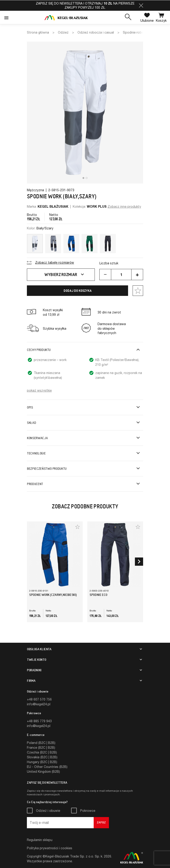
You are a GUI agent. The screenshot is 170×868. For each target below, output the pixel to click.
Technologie (36, 453)
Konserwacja (37, 438)
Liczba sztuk (109, 263)
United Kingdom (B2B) (43, 771)
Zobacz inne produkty (124, 206)
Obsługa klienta (39, 649)
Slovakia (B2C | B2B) (42, 757)
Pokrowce (88, 811)
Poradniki (34, 670)
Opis (30, 407)
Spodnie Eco (98, 595)
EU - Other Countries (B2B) (47, 767)
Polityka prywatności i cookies (50, 848)
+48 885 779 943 (39, 721)
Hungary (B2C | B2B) (42, 762)
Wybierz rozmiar (65, 275)
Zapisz (101, 823)
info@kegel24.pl (39, 704)
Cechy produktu (39, 350)
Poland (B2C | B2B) (41, 743)
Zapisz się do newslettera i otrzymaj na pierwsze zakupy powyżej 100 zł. (85, 5)
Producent (35, 484)
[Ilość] (121, 275)
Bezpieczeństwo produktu (47, 469)
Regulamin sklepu (40, 840)
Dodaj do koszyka (78, 291)
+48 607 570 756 (39, 699)
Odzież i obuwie (48, 811)
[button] (141, 5)
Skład (31, 423)
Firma (31, 681)
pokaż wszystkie (39, 390)
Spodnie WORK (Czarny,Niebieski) (53, 595)
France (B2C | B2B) (41, 747)
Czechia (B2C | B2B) (42, 752)
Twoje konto (36, 660)
